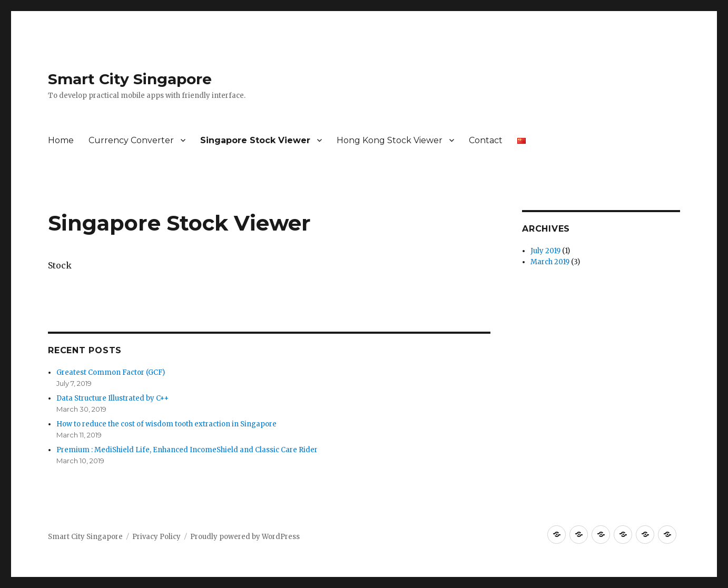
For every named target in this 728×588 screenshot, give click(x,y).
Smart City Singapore (130, 79)
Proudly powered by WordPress (245, 537)
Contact (486, 140)
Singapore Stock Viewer (255, 140)
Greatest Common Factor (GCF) (111, 372)
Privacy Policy (156, 537)
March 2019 (550, 262)
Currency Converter (131, 140)
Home (61, 140)
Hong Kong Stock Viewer (390, 140)
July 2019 (545, 251)
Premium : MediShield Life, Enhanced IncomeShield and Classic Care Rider (187, 450)
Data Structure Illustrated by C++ (112, 398)
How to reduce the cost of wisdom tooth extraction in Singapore (166, 424)
